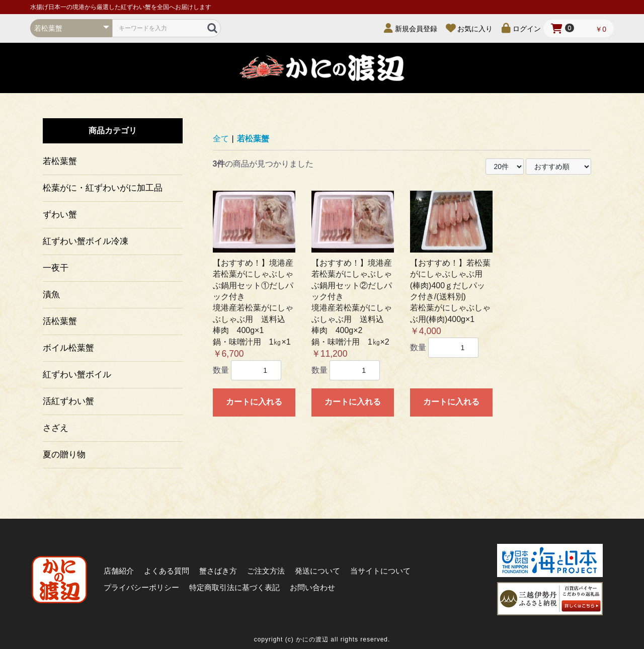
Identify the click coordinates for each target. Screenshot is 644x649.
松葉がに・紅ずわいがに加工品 (103, 188)
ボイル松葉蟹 (68, 348)
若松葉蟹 (60, 161)
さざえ (56, 428)
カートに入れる (254, 402)
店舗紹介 (119, 571)
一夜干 (56, 268)
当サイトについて (380, 571)
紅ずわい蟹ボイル (77, 375)
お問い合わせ (312, 587)
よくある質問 (167, 571)
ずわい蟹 (60, 215)
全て (221, 139)
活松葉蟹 (60, 321)
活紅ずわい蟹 (68, 401)
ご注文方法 (266, 571)
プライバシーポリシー (141, 587)
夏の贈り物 (64, 455)
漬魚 (51, 295)
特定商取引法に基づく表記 (234, 587)
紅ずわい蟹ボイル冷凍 (86, 241)
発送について (317, 571)
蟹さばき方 (218, 571)
